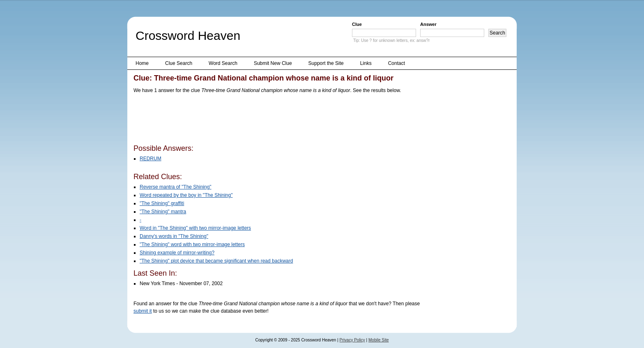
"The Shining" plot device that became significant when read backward (216, 261)
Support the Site (326, 63)
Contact (397, 63)
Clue (357, 24)
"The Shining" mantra (163, 212)
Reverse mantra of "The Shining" (176, 187)
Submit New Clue (273, 63)
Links (366, 63)
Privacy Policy (352, 340)
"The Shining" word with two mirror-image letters (192, 244)
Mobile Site (378, 340)
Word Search (223, 63)
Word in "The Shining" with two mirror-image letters (195, 228)
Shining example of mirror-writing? (177, 253)
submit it (143, 311)
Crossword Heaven (188, 36)
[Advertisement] (283, 120)
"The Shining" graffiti (162, 203)
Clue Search (179, 63)
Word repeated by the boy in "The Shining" (186, 195)
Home (142, 63)
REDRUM (151, 159)
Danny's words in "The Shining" (174, 236)
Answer (428, 24)
